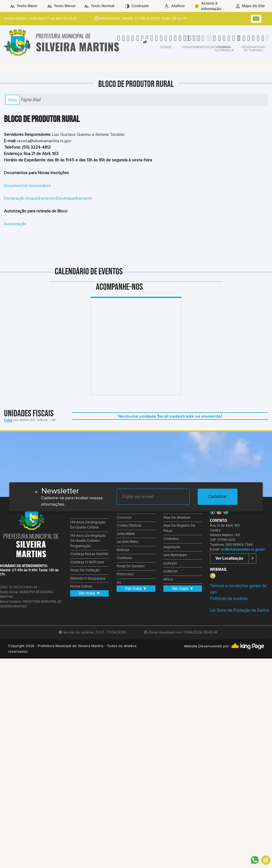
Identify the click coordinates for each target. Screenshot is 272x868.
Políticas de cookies (229, 599)
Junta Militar (126, 534)
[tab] (145, 42)
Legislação (172, 547)
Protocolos (125, 574)
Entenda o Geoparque (88, 579)
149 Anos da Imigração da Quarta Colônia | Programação (88, 541)
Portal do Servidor (131, 566)
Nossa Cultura (81, 587)
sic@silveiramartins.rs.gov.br (243, 550)
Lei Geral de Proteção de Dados (239, 610)
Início (12, 100)
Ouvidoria (124, 558)
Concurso (124, 518)
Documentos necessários (27, 186)
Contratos (171, 539)
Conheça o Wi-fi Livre (87, 562)
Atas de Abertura (177, 518)
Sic (119, 583)
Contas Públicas (129, 526)
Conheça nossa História (89, 554)
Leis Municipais (175, 555)
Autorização (15, 224)
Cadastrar (218, 496)
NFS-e (168, 580)
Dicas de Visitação (85, 570)
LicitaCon (171, 571)
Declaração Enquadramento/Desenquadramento (48, 198)
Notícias (123, 550)
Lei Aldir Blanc (127, 542)
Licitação (170, 563)
